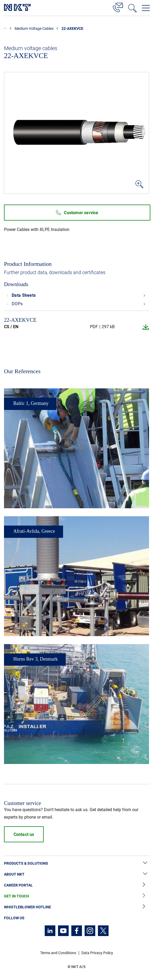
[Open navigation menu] (146, 8)
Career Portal (76, 885)
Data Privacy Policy (97, 953)
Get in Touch (76, 896)
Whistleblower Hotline (76, 907)
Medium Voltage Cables (34, 29)
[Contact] (118, 7)
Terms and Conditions (58, 953)
